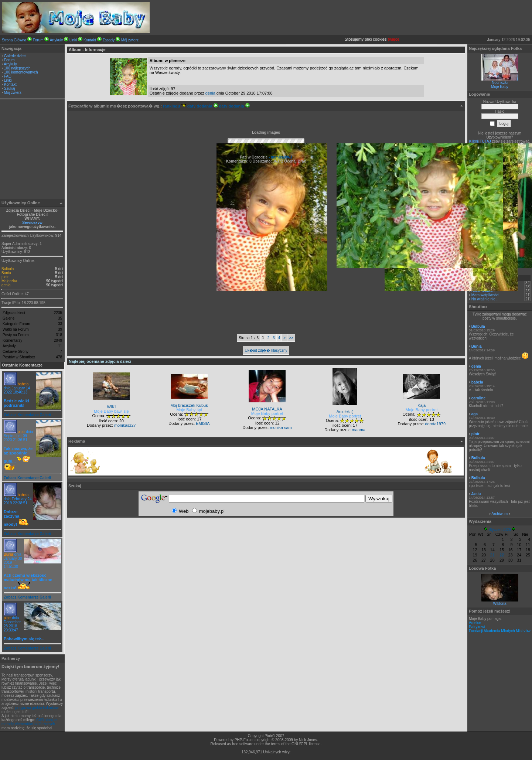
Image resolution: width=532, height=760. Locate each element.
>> (291, 338)
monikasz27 (125, 425)
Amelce (475, 623)
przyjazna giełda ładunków (37, 708)
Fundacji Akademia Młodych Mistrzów (500, 631)
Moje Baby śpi (189, 410)
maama (359, 430)
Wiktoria (499, 604)
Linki (73, 40)
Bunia (6, 273)
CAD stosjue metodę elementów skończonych (29, 722)
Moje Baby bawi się (111, 411)
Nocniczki (500, 83)
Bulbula (8, 269)
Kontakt (90, 40)
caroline (478, 398)
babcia (23, 384)
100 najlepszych (17, 68)
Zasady (108, 40)
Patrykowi (477, 627)
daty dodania (203, 106)
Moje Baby (500, 87)
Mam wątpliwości (485, 295)
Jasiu (476, 494)
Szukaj (10, 88)
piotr (5, 277)
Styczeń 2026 (500, 530)
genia (6, 285)
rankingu (175, 106)
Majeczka (9, 281)
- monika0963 (280, 157)
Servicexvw (32, 223)
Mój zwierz (130, 40)
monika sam (281, 427)
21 (492, 555)
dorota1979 (435, 424)
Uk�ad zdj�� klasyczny (266, 350)
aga (475, 414)
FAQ (8, 76)
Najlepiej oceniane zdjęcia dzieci (100, 361)
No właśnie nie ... (485, 299)
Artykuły (57, 40)
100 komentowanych (21, 72)
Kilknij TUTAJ (480, 141)
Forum (38, 40)
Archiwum (499, 514)
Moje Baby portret (267, 413)
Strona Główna (14, 40)
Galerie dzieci (15, 56)
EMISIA (203, 423)
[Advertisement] (33, 150)
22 (502, 555)
